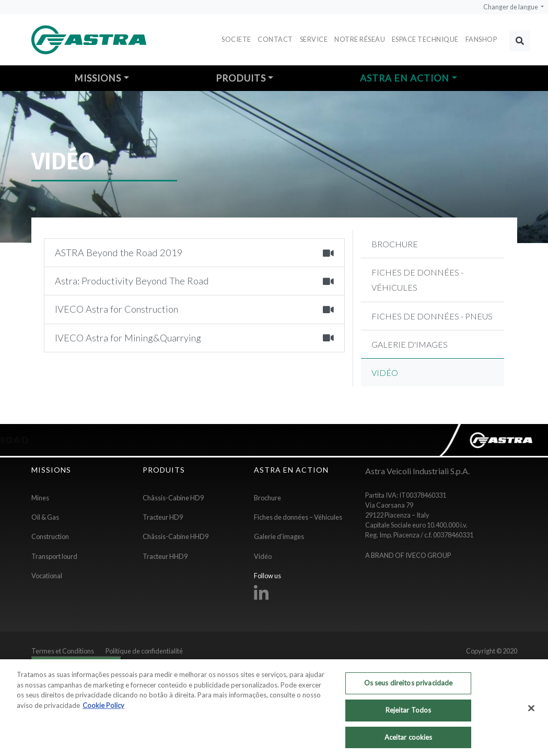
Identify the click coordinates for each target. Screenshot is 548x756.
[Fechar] (531, 712)
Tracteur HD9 (163, 517)
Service (314, 39)
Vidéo (263, 556)
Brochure (267, 498)
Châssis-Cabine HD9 (173, 498)
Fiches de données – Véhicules (298, 517)
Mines (40, 498)
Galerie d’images (279, 536)
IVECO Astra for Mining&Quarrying (195, 338)
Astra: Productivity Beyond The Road (195, 281)
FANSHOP (481, 39)
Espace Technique (425, 39)
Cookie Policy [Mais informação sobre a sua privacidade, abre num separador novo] (103, 709)
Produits (241, 78)
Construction (50, 536)
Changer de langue (511, 7)
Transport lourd (54, 556)
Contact (275, 39)
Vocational (47, 576)
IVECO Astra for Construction (195, 309)
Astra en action (405, 78)
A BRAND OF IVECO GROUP (408, 555)
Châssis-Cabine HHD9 (176, 536)
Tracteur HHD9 (165, 556)
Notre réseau (360, 39)
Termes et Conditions (63, 651)
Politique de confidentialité (144, 651)
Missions (98, 78)
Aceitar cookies (409, 741)
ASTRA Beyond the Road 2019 (195, 253)
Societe (236, 39)
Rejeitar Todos (409, 714)
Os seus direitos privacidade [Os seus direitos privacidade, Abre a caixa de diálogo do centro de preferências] (409, 687)
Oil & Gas (45, 517)
